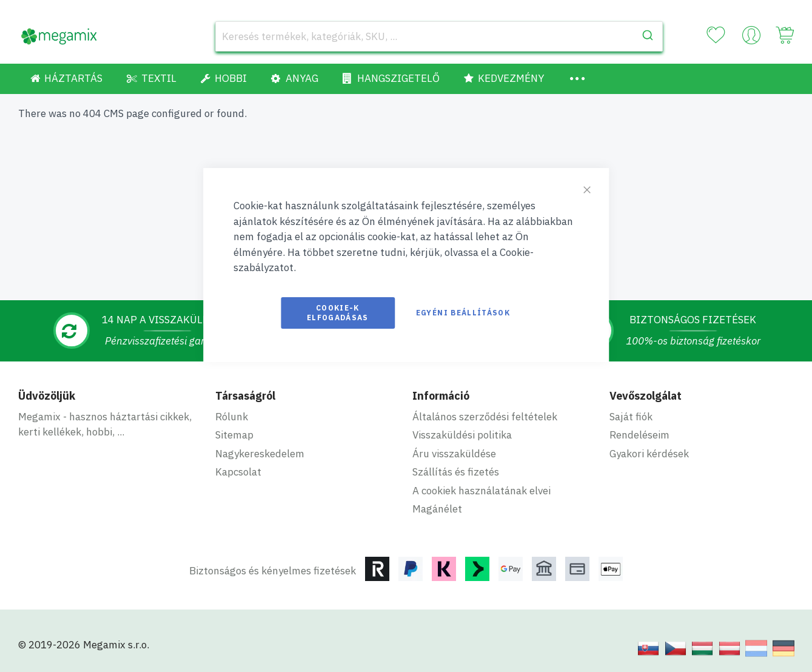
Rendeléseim (639, 435)
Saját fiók (631, 417)
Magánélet (437, 509)
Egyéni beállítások (463, 313)
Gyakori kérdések (649, 454)
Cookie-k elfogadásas (338, 313)
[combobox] (439, 36)
